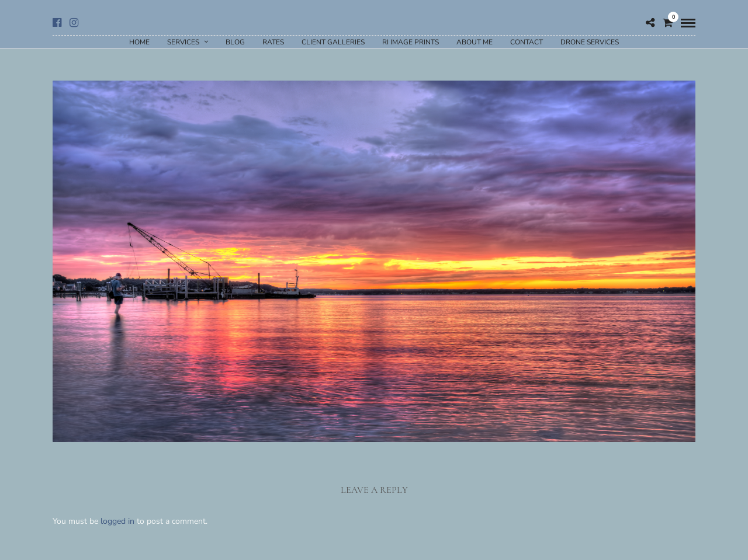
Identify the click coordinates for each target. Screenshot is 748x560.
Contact (527, 42)
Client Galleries (333, 42)
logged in (117, 521)
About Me (475, 42)
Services (183, 42)
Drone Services (590, 42)
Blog (235, 42)
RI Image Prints (411, 42)
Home (139, 42)
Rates (273, 42)
